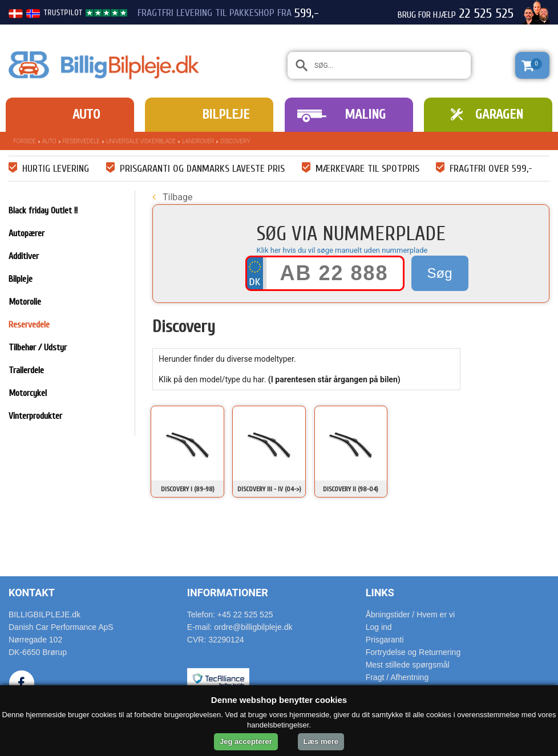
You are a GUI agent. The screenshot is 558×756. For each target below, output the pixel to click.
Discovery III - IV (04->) (269, 489)
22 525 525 (486, 14)
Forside (25, 141)
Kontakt (32, 593)
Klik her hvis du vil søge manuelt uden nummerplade (342, 250)
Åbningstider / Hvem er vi (410, 614)
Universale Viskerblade (141, 141)
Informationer (228, 593)
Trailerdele (26, 370)
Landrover (198, 141)
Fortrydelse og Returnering (413, 652)
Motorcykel (28, 393)
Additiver (24, 256)
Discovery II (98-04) (351, 489)
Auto (86, 114)
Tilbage (172, 197)
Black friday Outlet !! (43, 211)
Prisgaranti (385, 640)
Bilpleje (226, 114)
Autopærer (27, 233)
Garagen (499, 114)
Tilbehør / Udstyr (38, 347)
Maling (365, 114)
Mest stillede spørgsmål (408, 665)
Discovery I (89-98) (188, 489)
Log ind (379, 627)
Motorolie (25, 302)
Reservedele (81, 141)
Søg (439, 273)
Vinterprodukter (35, 416)
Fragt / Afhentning (397, 677)
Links (380, 593)
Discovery (235, 141)
